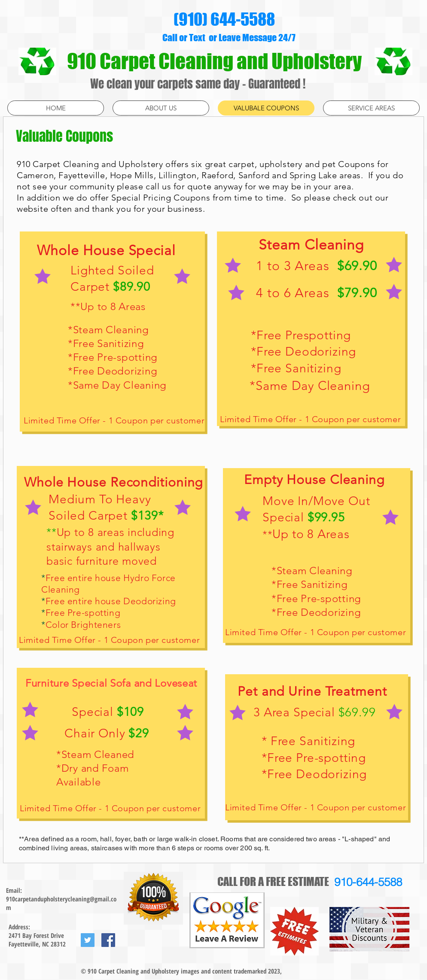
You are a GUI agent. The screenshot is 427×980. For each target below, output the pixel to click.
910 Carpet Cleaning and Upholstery (216, 61)
